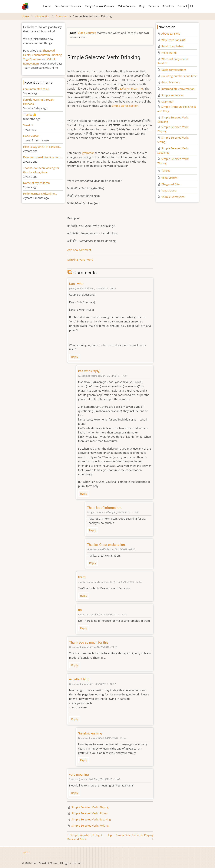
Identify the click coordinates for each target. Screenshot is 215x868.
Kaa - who (76, 284)
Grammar (62, 16)
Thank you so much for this (89, 642)
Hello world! (169, 53)
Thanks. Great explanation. (106, 545)
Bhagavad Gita (171, 184)
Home (47, 6)
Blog (142, 6)
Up (110, 835)
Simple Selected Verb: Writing (90, 826)
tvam (82, 577)
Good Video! (31, 136)
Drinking (73, 260)
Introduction (42, 16)
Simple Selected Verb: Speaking (91, 819)
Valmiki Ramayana (173, 197)
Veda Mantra (169, 178)
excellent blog (79, 679)
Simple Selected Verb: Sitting (89, 813)
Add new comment (79, 250)
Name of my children (36, 183)
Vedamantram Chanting (47, 55)
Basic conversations (174, 70)
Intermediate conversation (178, 89)
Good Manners (171, 82)
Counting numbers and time (179, 76)
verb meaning (79, 774)
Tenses (166, 170)
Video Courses (127, 6)
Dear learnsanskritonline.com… (43, 157)
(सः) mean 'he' (131, 89)
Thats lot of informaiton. (105, 508)
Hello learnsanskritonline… (40, 194)
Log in (25, 852)
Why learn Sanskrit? (174, 40)
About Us (168, 6)
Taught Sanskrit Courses (100, 6)
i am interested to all (36, 89)
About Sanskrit (171, 34)
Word (90, 260)
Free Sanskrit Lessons (68, 6)
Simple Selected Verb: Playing (90, 807)
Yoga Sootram (32, 59)
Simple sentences (172, 95)
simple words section (125, 106)
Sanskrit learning (90, 733)
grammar (88, 153)
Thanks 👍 (30, 115)
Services (154, 6)
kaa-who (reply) (89, 371)
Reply (75, 357)
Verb (82, 260)
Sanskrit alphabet (172, 46)
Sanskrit (28, 125)
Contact (182, 6)
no (80, 610)
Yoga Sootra (169, 190)
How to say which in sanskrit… (42, 147)
